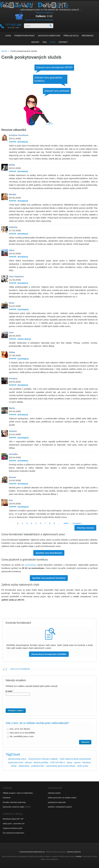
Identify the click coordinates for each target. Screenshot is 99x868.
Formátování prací (24, 36)
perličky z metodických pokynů (60, 807)
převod (28, 762)
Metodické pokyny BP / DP (13, 819)
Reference (88, 36)
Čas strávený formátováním (13, 833)
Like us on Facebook (20, 669)
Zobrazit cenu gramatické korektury (48, 79)
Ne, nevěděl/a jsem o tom (22, 736)
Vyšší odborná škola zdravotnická (75, 759)
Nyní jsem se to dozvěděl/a (22, 733)
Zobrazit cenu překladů (57, 91)
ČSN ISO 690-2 (58, 762)
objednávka (24, 766)
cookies (79, 856)
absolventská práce (17, 759)
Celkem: (41, 16)
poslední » (78, 523)
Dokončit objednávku (45, 20)
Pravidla (6, 802)
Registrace (49, 13)
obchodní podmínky (18, 802)
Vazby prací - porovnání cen (14, 824)
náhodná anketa (54, 793)
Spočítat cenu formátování (49, 553)
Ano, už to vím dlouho (20, 729)
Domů (4, 51)
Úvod (8, 36)
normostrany (30, 565)
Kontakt (63, 42)
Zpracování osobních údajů (13, 807)
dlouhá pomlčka (41, 762)
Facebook (7, 798)
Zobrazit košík (30, 20)
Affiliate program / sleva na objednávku (18, 793)
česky (69, 762)
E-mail (9, 691)
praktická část (38, 766)
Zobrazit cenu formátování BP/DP (54, 67)
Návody (35, 42)
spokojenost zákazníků (57, 802)
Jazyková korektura (49, 36)
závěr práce (83, 766)
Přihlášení (40, 13)
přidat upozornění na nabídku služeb (62, 798)
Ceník (53, 42)
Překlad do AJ (71, 36)
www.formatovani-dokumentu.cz (32, 852)
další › (67, 523)
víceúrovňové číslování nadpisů (43, 759)
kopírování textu (16, 762)
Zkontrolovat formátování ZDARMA (49, 654)
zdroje (14, 766)
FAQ (45, 42)
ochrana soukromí (74, 852)
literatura (87, 762)
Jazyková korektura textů (12, 828)
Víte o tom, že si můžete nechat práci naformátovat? (37, 723)
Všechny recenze (85, 528)
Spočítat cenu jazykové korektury (49, 578)
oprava (77, 762)
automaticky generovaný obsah (61, 766)
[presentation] (27, 703)
